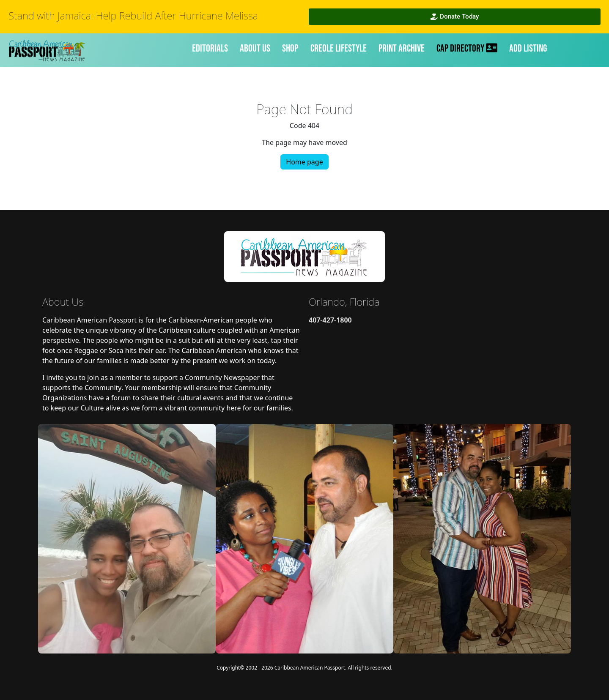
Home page (304, 162)
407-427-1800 (330, 320)
